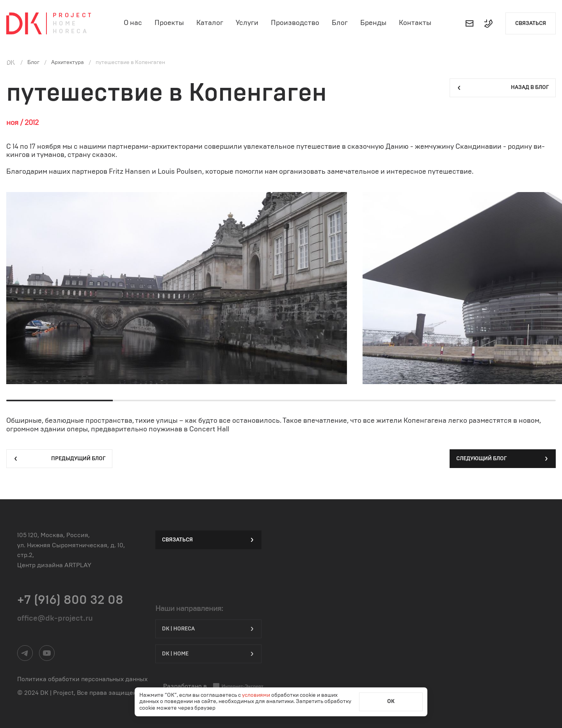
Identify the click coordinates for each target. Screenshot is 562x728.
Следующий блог (503, 459)
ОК (391, 701)
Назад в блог (503, 88)
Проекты (169, 23)
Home (65, 24)
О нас (133, 23)
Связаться (531, 23)
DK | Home (208, 654)
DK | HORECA (208, 629)
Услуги (247, 23)
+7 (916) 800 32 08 (70, 600)
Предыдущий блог (59, 459)
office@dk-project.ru (55, 618)
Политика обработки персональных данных (82, 679)
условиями (257, 695)
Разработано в (213, 686)
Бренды (373, 23)
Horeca (71, 31)
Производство (295, 23)
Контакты (415, 23)
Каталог (210, 23)
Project (73, 15)
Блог (340, 23)
